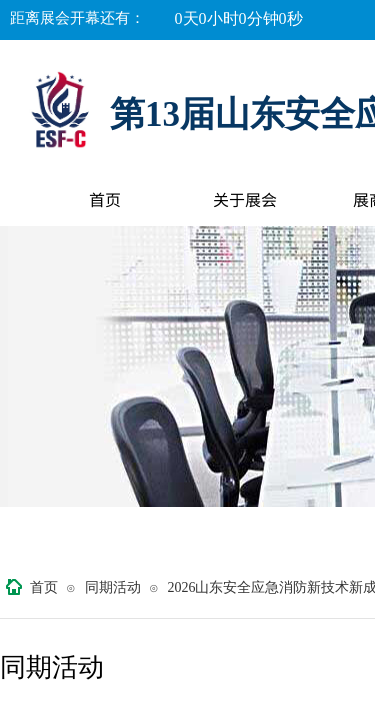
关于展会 (245, 199)
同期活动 (113, 587)
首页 (105, 199)
